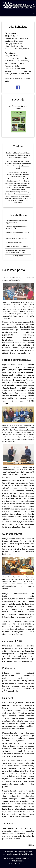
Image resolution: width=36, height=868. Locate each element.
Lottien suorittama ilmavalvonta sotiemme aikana (17, 234)
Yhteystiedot (8, 854)
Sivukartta (30, 854)
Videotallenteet (24, 196)
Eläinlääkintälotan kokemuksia (17, 239)
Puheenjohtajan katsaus (14, 243)
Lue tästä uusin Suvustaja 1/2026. (18, 119)
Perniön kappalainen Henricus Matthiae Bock (17, 228)
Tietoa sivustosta (11, 852)
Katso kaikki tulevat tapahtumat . (18, 80)
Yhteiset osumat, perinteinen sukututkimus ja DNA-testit (16, 252)
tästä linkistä (17, 198)
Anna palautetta (19, 854)
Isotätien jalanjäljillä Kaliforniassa (17, 247)
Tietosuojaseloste (24, 852)
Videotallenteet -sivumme (15, 162)
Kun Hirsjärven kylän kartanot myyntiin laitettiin (16, 222)
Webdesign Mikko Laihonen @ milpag (18, 864)
